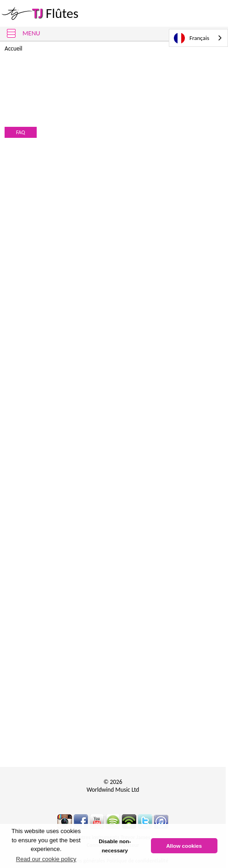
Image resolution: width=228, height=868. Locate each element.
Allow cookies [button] (184, 846)
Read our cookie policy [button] (46, 859)
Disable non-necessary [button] (115, 846)
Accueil (14, 48)
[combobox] (198, 38)
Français (192, 38)
